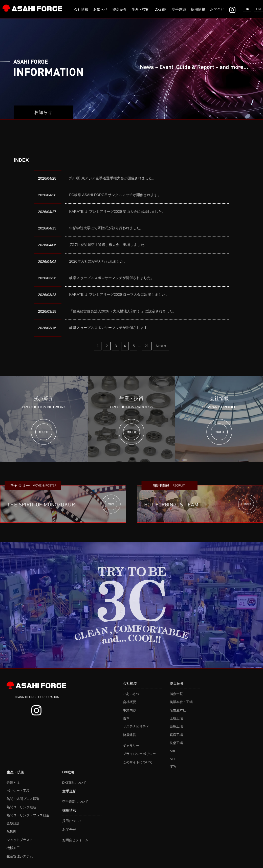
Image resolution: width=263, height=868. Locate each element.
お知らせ (100, 9)
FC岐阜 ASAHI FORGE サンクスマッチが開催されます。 (115, 195)
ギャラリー (131, 746)
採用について (72, 821)
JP (247, 9)
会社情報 (81, 9)
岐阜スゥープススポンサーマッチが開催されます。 (110, 328)
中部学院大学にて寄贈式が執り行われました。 (106, 228)
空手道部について (75, 802)
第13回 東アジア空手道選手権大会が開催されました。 (113, 178)
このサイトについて (138, 762)
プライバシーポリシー (139, 754)
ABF (173, 751)
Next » (161, 346)
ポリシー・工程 (18, 791)
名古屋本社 (178, 710)
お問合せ (217, 9)
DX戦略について (74, 783)
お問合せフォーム (75, 840)
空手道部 (179, 9)
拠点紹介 (120, 9)
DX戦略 (161, 9)
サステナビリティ (136, 726)
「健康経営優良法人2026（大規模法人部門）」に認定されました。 (123, 311)
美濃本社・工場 (181, 702)
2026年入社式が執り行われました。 (98, 261)
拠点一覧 (176, 694)
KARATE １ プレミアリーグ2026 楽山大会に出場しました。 (117, 211)
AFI (172, 759)
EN (258, 9)
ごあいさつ (131, 694)
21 (147, 346)
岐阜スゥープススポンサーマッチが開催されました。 (112, 278)
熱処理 (12, 832)
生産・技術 (141, 9)
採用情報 (198, 9)
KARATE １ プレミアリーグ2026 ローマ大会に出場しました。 (119, 294)
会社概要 (129, 702)
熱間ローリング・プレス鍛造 (28, 815)
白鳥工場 (176, 726)
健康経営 (129, 735)
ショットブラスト (20, 840)
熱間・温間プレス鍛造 (23, 799)
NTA (173, 766)
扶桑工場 (176, 743)
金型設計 (13, 823)
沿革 (126, 718)
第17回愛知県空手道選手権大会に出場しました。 (108, 245)
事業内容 (129, 710)
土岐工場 (176, 718)
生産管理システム (20, 856)
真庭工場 (176, 735)
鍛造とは (13, 783)
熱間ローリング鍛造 (21, 807)
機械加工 (13, 848)
